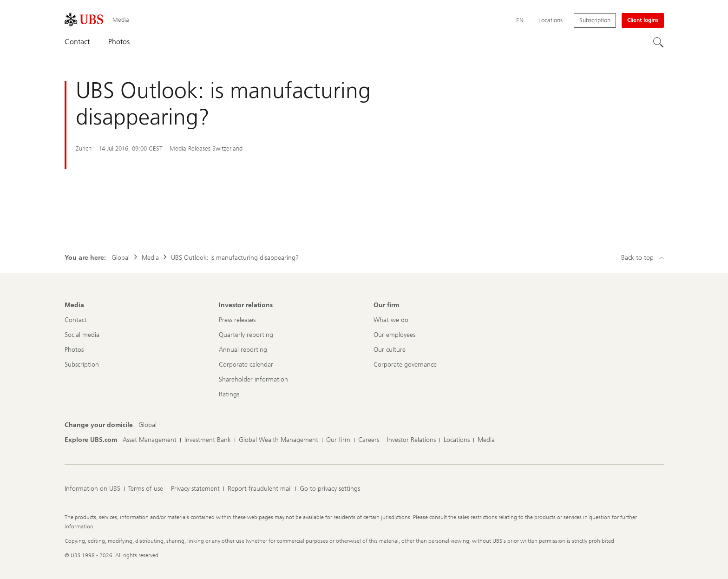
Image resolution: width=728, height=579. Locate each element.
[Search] (658, 42)
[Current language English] (520, 20)
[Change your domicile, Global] (148, 425)
